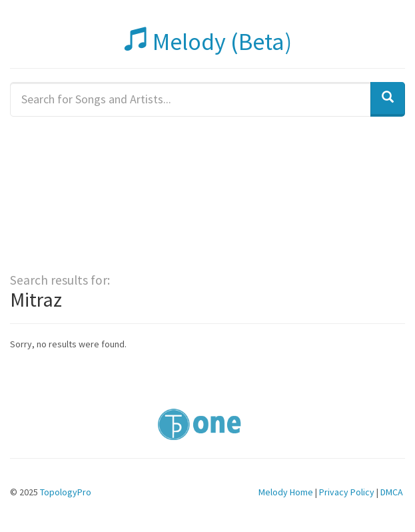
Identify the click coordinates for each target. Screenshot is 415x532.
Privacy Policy (347, 492)
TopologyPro (66, 492)
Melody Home (286, 492)
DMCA (392, 492)
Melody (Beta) (208, 42)
